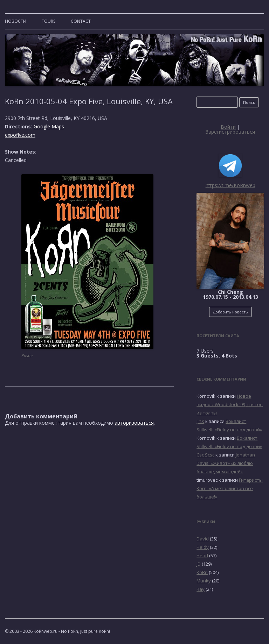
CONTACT (81, 21)
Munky (204, 581)
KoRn (202, 572)
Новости (16, 21)
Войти (228, 127)
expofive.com (20, 135)
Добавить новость (230, 312)
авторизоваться (134, 423)
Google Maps (49, 126)
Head (202, 555)
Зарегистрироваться (230, 132)
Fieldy (203, 547)
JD (199, 564)
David (203, 539)
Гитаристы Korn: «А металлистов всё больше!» (230, 488)
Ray (201, 589)
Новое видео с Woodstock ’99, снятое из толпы (230, 404)
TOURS (49, 21)
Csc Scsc (205, 455)
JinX (200, 421)
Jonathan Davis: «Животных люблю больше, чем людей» (226, 463)
